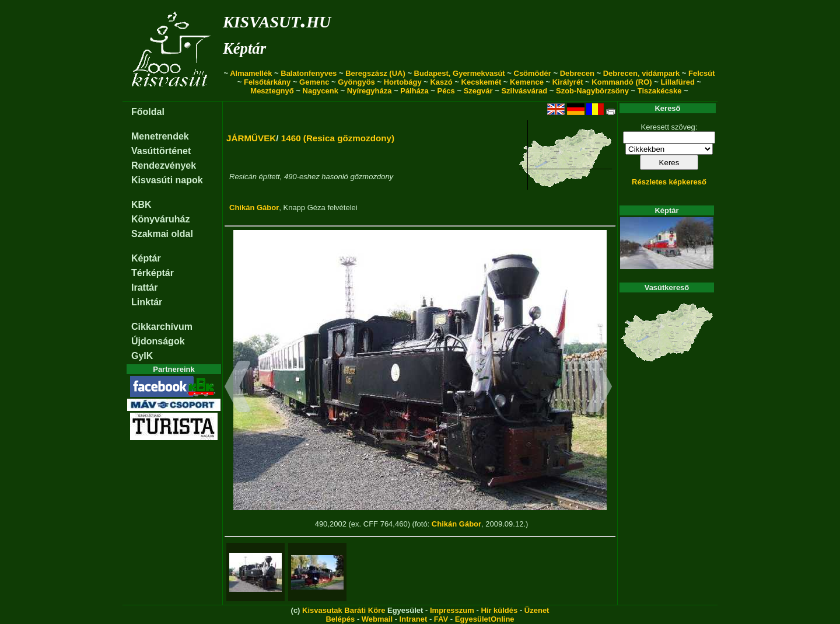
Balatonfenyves (309, 73)
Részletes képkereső (669, 182)
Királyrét (568, 82)
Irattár (144, 287)
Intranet (414, 619)
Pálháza (414, 91)
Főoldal (148, 112)
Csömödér (533, 73)
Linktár (147, 302)
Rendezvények (164, 165)
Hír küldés (499, 610)
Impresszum (452, 610)
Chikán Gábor (254, 208)
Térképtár (153, 273)
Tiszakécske (660, 91)
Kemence (527, 82)
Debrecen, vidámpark (642, 73)
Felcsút (702, 73)
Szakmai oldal (162, 234)
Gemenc (314, 82)
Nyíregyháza (370, 91)
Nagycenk (321, 91)
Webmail (377, 619)
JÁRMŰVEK (251, 138)
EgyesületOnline (485, 619)
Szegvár (478, 91)
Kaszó (441, 82)
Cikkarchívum (162, 327)
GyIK (142, 356)
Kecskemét (482, 82)
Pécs (446, 91)
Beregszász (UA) (375, 73)
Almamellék (251, 73)
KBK (141, 205)
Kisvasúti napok (167, 180)
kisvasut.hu (277, 20)
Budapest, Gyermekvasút (460, 73)
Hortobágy (403, 82)
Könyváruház (160, 219)
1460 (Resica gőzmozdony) (338, 138)
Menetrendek (160, 136)
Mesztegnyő (272, 91)
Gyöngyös (356, 82)
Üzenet (537, 610)
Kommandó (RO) (622, 82)
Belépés (340, 619)
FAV (441, 619)
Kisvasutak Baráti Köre (344, 610)
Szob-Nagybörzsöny (592, 91)
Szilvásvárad (524, 91)
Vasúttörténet (161, 151)
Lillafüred (678, 82)
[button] (238, 388)
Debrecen (577, 73)
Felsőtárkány (267, 82)
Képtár (244, 48)
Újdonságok (158, 341)
